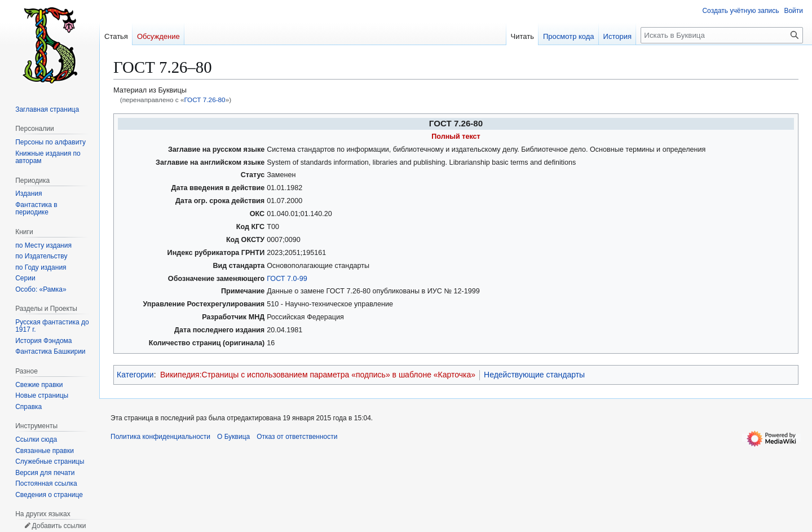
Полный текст (456, 137)
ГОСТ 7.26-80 (204, 100)
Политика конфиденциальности (160, 437)
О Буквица (233, 437)
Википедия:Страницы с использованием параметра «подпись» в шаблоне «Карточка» (318, 375)
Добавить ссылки (59, 526)
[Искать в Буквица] (722, 35)
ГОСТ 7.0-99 (287, 279)
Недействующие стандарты (534, 375)
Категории (135, 375)
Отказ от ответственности (297, 437)
